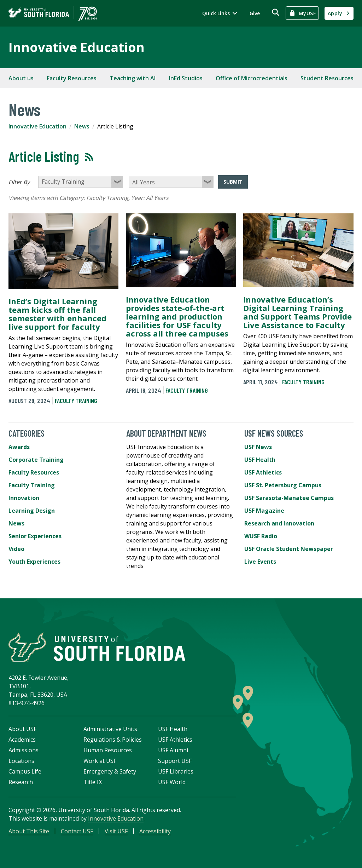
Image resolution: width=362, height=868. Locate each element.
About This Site (29, 831)
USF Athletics (263, 472)
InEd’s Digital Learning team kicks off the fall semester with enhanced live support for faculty (57, 314)
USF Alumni (173, 750)
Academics (22, 740)
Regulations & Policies (113, 740)
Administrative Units (110, 729)
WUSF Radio (261, 536)
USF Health (260, 460)
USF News (258, 447)
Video (16, 549)
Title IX (93, 782)
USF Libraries (176, 771)
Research (21, 782)
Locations (21, 761)
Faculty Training (76, 401)
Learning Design (32, 511)
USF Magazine (264, 511)
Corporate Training (36, 460)
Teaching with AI (133, 78)
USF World (172, 782)
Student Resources (327, 78)
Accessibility (155, 831)
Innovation (24, 498)
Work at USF (100, 761)
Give (255, 13)
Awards (19, 447)
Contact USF (77, 831)
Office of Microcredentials (252, 78)
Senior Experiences (35, 536)
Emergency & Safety (110, 771)
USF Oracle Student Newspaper (289, 549)
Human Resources (108, 750)
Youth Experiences (34, 562)
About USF (22, 729)
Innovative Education (77, 47)
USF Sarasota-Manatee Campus (289, 498)
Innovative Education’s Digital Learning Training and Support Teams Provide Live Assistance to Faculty (297, 312)
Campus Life (25, 771)
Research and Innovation (279, 523)
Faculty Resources (72, 78)
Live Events (260, 562)
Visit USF (116, 831)
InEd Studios (186, 78)
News (82, 126)
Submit (233, 182)
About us (21, 78)
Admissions (24, 750)
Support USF (175, 761)
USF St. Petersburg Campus (283, 485)
